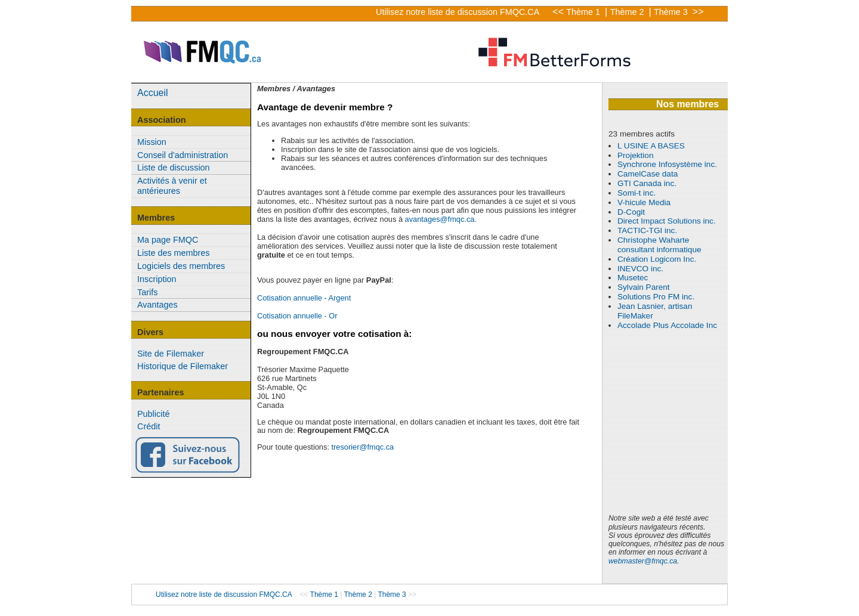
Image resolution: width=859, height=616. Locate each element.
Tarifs (147, 292)
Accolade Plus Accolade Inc (667, 325)
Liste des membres (174, 253)
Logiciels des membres (181, 266)
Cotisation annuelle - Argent (304, 298)
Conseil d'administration (183, 155)
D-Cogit (631, 212)
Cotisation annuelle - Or (297, 316)
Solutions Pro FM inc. (656, 297)
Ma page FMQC (168, 240)
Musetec (633, 278)
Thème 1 (584, 12)
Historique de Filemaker (183, 366)
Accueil (153, 93)
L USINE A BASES (651, 146)
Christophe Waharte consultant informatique (659, 245)
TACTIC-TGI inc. (647, 230)
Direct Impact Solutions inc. (667, 221)
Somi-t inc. (636, 193)
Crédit (149, 426)
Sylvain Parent (644, 287)
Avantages (157, 305)
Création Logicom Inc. (657, 259)
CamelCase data (648, 174)
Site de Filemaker (171, 354)
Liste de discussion (174, 168)
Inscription (157, 279)
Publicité (153, 414)
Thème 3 (672, 12)
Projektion (635, 155)
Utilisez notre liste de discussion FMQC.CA (458, 12)
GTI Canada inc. (647, 183)
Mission (152, 142)
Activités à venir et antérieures (172, 186)
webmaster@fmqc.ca (643, 561)
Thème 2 (628, 12)
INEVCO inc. (640, 269)
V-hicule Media (644, 202)
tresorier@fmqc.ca (363, 447)
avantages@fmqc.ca (440, 219)
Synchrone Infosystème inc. (667, 164)
